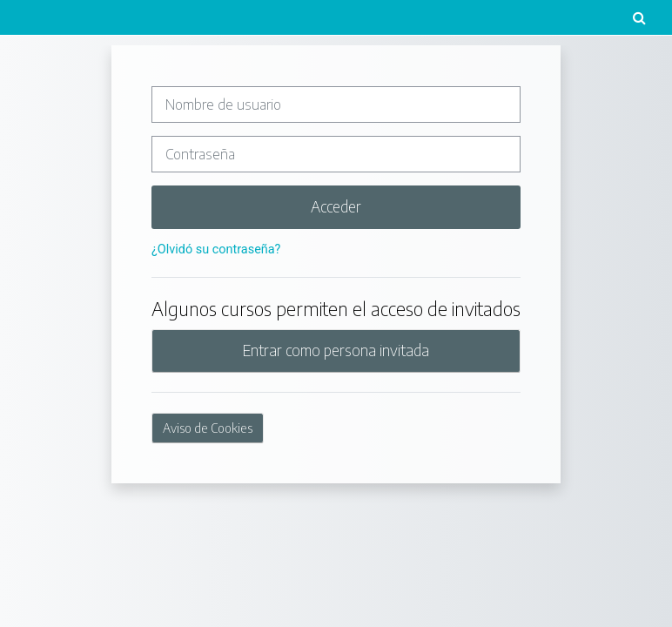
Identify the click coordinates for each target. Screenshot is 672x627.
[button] (640, 17)
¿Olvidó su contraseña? (216, 249)
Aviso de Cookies (208, 428)
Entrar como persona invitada (336, 350)
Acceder (336, 206)
